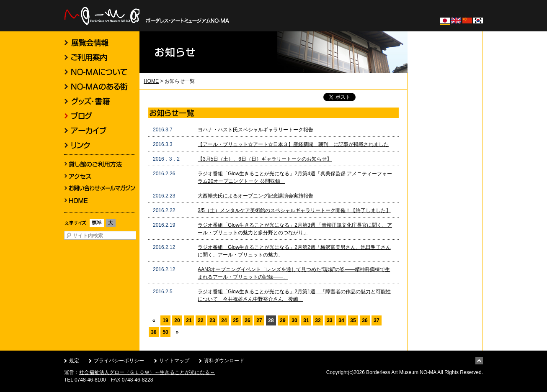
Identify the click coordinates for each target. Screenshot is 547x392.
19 (165, 320)
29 (283, 320)
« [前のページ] (154, 320)
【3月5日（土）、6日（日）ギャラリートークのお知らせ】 (265, 159)
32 (318, 320)
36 (365, 320)
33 (329, 320)
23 (212, 320)
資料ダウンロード (224, 361)
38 (154, 332)
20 (177, 320)
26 (247, 320)
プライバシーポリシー (119, 361)
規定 (74, 361)
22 (200, 320)
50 (165, 332)
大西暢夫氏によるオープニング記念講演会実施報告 (255, 196)
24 (224, 320)
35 (353, 320)
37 (376, 320)
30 (294, 320)
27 (259, 320)
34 (341, 320)
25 (236, 320)
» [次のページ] (177, 332)
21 (189, 320)
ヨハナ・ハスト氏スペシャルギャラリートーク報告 (255, 130)
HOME (151, 81)
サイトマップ (174, 361)
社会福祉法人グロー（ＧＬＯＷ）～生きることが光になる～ (147, 372)
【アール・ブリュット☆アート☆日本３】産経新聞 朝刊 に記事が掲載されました (293, 144)
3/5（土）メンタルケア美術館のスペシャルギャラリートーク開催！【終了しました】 (294, 210)
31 (306, 320)
